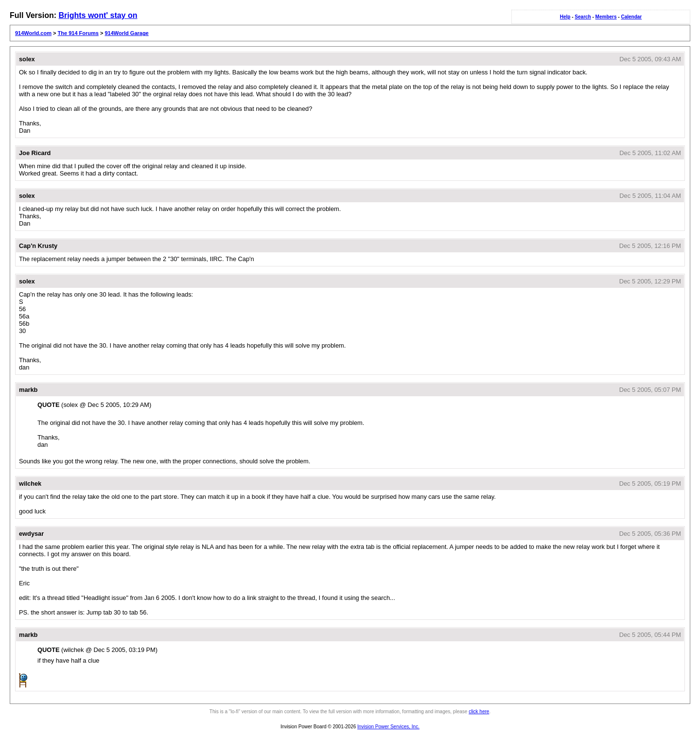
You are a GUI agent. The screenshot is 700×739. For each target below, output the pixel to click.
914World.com (33, 33)
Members (606, 17)
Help (565, 17)
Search (583, 17)
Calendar (631, 17)
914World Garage (126, 33)
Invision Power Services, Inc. (388, 727)
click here (479, 712)
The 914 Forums (78, 33)
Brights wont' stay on (98, 15)
